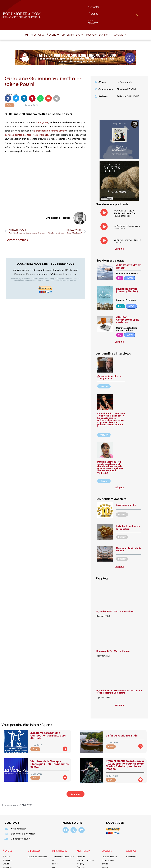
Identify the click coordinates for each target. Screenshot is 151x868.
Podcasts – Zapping (98, 19)
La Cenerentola (124, 66)
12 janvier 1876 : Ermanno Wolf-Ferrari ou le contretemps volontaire (119, 676)
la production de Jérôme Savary (50, 115)
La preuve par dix (126, 489)
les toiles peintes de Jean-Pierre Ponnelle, (27, 119)
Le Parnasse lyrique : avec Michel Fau (127, 211)
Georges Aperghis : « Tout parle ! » (109, 361)
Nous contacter (102, 7)
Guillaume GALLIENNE (128, 80)
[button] (53, 19)
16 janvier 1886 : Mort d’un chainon (115, 595)
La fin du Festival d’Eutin (122, 720)
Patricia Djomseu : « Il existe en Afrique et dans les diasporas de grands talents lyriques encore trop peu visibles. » (110, 451)
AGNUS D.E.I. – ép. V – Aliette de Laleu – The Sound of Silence (125, 197)
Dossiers (120, 19)
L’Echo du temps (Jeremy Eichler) (127, 274)
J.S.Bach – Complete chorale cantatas (128, 304)
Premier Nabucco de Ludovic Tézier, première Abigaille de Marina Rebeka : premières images (125, 749)
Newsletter (70, 7)
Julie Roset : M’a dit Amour (129, 250)
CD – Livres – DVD (72, 19)
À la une (53, 19)
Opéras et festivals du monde (129, 533)
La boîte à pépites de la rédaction (128, 512)
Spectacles (38, 19)
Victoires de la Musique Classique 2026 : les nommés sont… (49, 748)
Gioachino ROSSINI (126, 73)
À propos (85, 7)
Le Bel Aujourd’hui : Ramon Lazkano (127, 225)
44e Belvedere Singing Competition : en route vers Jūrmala (48, 720)
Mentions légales (58, 861)
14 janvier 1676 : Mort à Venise (113, 635)
